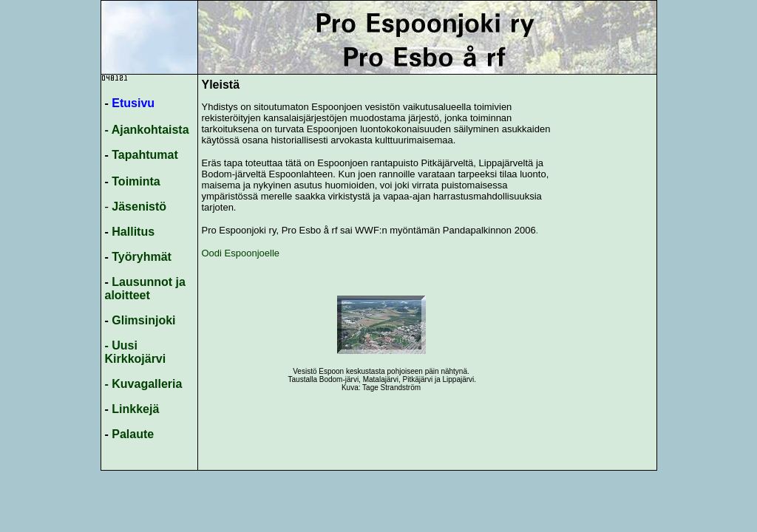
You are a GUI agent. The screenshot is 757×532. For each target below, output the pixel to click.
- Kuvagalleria (144, 384)
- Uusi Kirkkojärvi (136, 352)
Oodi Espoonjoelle (242, 253)
